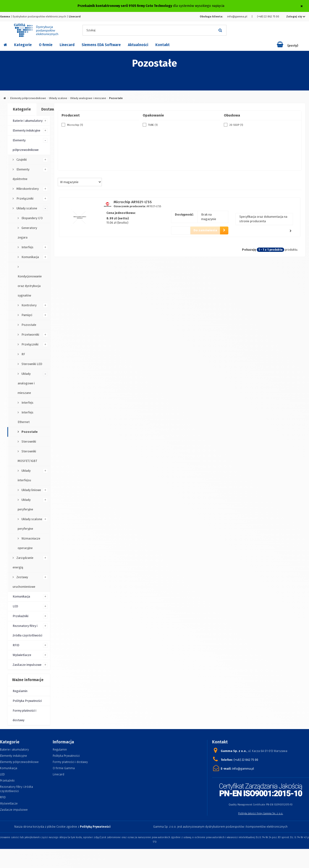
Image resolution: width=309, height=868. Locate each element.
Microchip (75, 125)
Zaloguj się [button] (296, 16)
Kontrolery (29, 305)
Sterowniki (28, 442)
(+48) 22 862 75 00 (268, 16)
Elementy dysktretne (21, 174)
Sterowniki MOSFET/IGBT (27, 456)
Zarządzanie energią (23, 563)
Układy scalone (58, 98)
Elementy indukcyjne (26, 130)
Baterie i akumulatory (28, 121)
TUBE (153, 125)
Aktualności (138, 45)
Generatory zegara (27, 233)
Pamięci (26, 315)
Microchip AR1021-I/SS (133, 202)
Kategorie (23, 45)
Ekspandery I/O (32, 218)
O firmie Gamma (64, 768)
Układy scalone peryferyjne (30, 524)
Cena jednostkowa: (121, 213)
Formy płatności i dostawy (24, 715)
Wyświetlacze (22, 655)
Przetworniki (30, 335)
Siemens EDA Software (101, 45)
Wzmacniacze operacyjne (29, 543)
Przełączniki (25, 198)
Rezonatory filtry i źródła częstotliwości (27, 631)
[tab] (22, 110)
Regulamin (20, 691)
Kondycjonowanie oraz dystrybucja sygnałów (30, 286)
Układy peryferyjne (25, 505)
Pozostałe (29, 325)
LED (15, 606)
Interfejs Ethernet (26, 417)
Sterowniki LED (31, 364)
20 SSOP (236, 125)
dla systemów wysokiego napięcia (151, 6)
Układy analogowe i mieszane (88, 98)
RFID (16, 645)
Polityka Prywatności (27, 701)
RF (23, 354)
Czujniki (21, 160)
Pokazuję (249, 250)
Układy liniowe (31, 490)
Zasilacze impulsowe (27, 665)
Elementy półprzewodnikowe (28, 98)
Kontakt (162, 45)
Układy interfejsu (24, 475)
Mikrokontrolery (27, 189)
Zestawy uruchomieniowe (24, 582)
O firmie (46, 45)
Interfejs (27, 247)
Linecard (67, 45)
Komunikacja (30, 257)
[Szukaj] (220, 30)
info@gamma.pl (237, 16)
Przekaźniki (21, 616)
